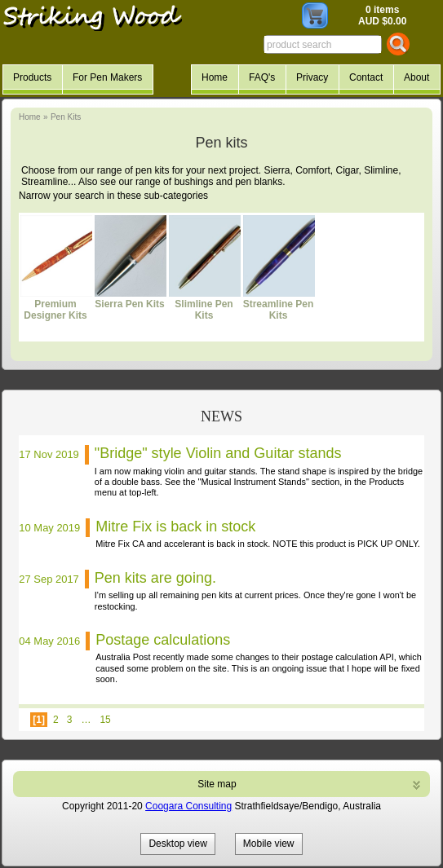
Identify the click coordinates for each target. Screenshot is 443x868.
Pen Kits (66, 117)
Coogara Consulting (188, 806)
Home (30, 117)
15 (105, 720)
